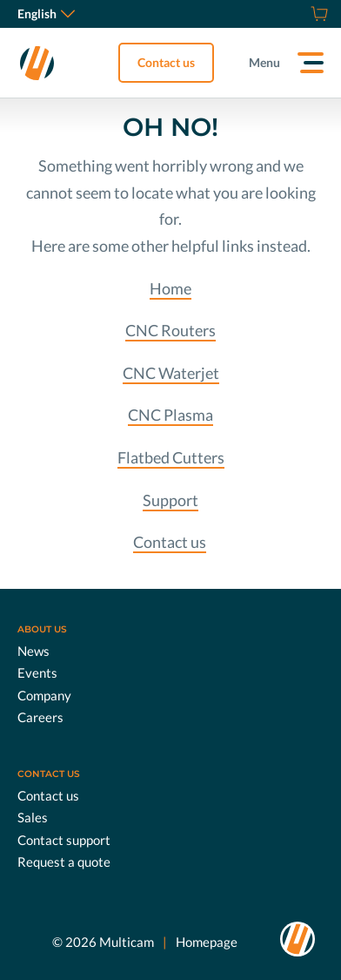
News (33, 651)
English (46, 14)
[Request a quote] (298, 14)
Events (37, 672)
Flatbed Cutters (171, 457)
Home (170, 288)
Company (44, 695)
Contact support (64, 840)
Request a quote (64, 862)
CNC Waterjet (171, 373)
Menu (264, 62)
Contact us (166, 62)
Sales (33, 817)
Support (170, 500)
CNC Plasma (170, 415)
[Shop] (317, 14)
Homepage (207, 942)
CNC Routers (170, 330)
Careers (40, 717)
